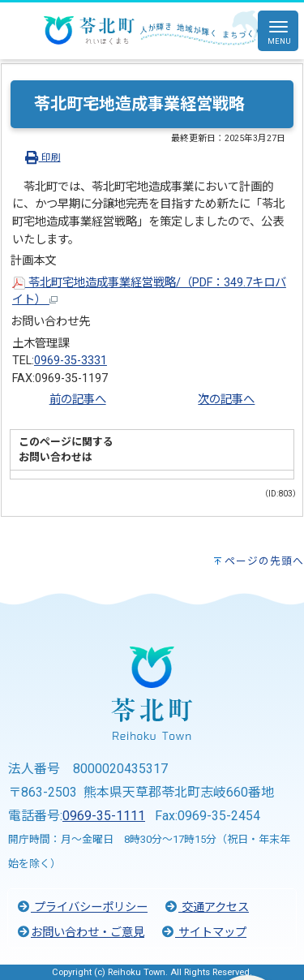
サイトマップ (203, 933)
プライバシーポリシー (82, 907)
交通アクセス (206, 907)
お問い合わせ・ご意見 (80, 933)
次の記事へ (226, 400)
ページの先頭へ (264, 561)
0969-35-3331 (71, 361)
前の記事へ (78, 400)
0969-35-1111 (104, 816)
